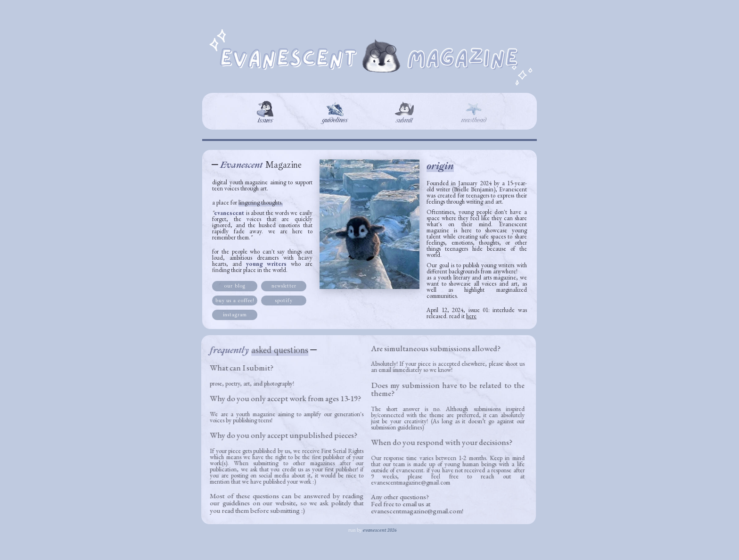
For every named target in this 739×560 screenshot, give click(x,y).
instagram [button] (235, 315)
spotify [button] (284, 301)
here (471, 316)
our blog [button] (235, 286)
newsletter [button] (283, 286)
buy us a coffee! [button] (234, 301)
